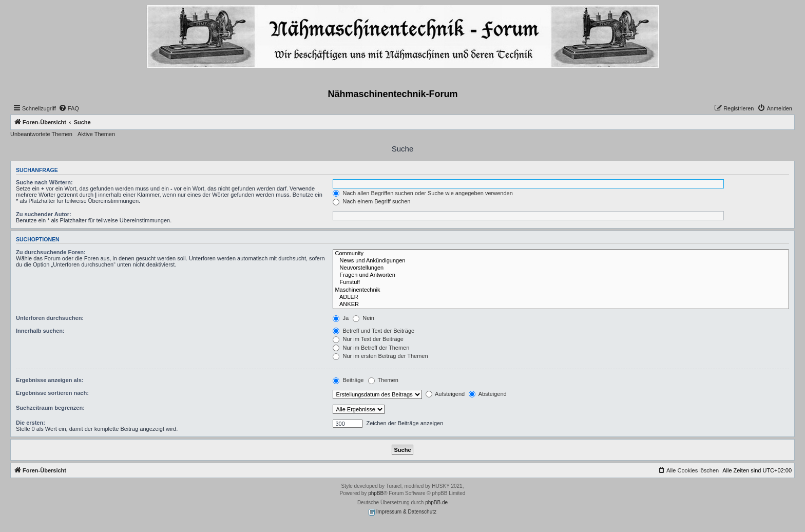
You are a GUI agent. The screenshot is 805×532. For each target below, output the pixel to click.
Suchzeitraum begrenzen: (50, 408)
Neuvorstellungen (561, 268)
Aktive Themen (96, 134)
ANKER (561, 305)
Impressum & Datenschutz (402, 512)
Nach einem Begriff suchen (371, 201)
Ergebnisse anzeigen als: (50, 380)
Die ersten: (31, 423)
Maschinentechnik (561, 290)
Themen (383, 380)
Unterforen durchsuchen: (50, 318)
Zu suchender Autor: (44, 214)
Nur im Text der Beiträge (368, 339)
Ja (341, 318)
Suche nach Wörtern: (44, 182)
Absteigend (488, 394)
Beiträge (348, 380)
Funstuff (561, 282)
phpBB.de (436, 502)
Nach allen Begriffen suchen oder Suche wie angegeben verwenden (423, 193)
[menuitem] (69, 108)
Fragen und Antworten (561, 275)
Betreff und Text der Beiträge (373, 331)
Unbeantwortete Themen (41, 134)
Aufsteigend (445, 394)
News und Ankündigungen (561, 261)
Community (561, 254)
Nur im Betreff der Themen (371, 348)
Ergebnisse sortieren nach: (52, 393)
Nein (363, 318)
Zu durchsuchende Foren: (51, 252)
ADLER (561, 297)
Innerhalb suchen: (40, 331)
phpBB (376, 493)
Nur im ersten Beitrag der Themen (380, 356)
